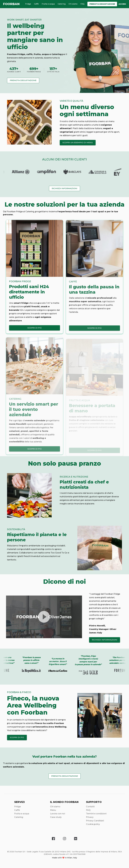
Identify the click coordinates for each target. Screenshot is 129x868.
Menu (53, 811)
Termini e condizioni (96, 815)
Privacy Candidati (95, 822)
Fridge (28, 4)
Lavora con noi (58, 815)
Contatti (90, 808)
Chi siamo (73, 4)
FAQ (82, 4)
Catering (62, 4)
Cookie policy (93, 826)
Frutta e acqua (48, 4)
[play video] (44, 618)
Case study (56, 818)
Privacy (90, 818)
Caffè (36, 4)
